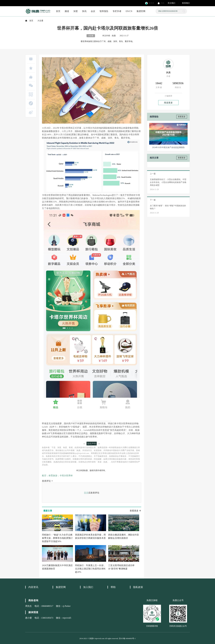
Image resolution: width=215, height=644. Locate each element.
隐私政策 (138, 587)
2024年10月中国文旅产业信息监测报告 (168, 147)
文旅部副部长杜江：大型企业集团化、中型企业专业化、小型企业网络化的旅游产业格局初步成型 (168, 182)
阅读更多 (168, 103)
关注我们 (171, 3)
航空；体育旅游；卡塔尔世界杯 (57, 476)
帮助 (113, 587)
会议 (93, 11)
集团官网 (141, 11)
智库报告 (104, 11)
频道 (67, 11)
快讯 (84, 11)
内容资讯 (33, 587)
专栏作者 (117, 11)
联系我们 (186, 3)
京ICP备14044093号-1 (127, 638)
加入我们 (88, 587)
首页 (58, 11)
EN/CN (129, 11)
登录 (86, 493)
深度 (76, 11)
